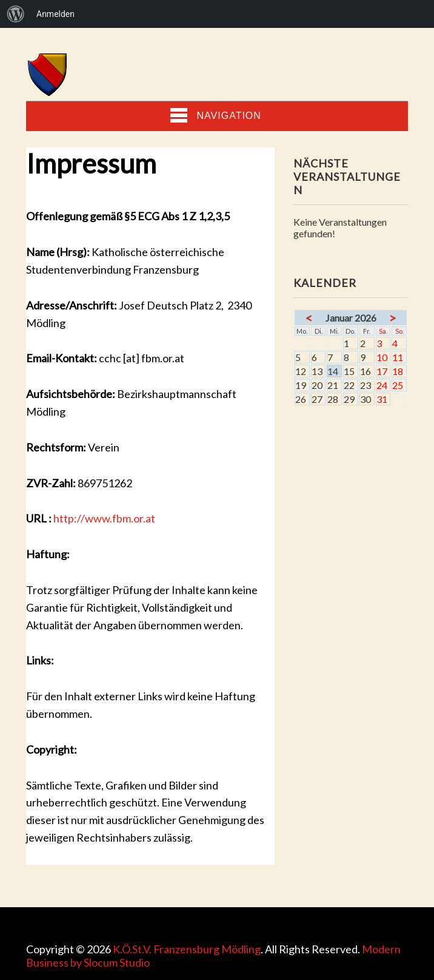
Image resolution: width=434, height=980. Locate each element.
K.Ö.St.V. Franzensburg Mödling (187, 949)
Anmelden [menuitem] (55, 14)
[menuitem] (16, 14)
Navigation (216, 115)
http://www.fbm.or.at (104, 518)
